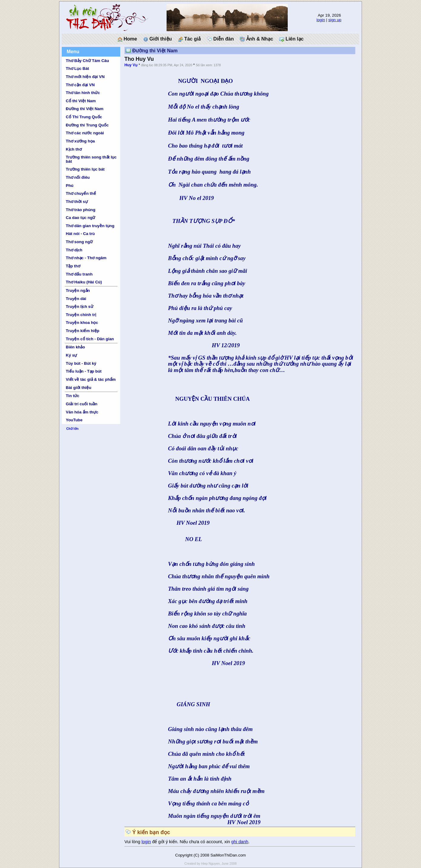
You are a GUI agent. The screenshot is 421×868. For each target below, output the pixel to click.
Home (127, 39)
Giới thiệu (158, 39)
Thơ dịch (74, 250)
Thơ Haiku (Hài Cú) (84, 282)
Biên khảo (75, 347)
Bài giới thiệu (78, 388)
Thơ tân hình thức (83, 93)
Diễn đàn (220, 39)
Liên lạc (291, 39)
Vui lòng (133, 842)
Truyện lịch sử (79, 307)
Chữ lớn (73, 429)
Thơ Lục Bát (77, 69)
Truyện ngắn (78, 290)
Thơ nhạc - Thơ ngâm (86, 258)
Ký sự (71, 355)
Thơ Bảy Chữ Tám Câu (87, 61)
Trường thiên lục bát (85, 169)
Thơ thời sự (77, 202)
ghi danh (240, 842)
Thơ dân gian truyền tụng (90, 226)
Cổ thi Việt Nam (81, 101)
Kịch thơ (74, 149)
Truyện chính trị (81, 315)
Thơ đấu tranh (79, 274)
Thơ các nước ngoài (85, 133)
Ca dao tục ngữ (80, 218)
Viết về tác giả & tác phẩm (91, 379)
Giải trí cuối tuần (81, 404)
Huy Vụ (131, 65)
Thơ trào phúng (81, 210)
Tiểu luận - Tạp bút (84, 371)
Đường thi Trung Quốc (87, 125)
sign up (335, 20)
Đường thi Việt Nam (85, 109)
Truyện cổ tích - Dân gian (90, 339)
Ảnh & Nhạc (257, 39)
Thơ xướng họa (80, 141)
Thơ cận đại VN (80, 85)
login (321, 20)
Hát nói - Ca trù (80, 234)
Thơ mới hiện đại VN (85, 77)
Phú (70, 186)
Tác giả (190, 39)
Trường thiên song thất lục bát (91, 159)
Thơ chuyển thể (81, 193)
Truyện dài (76, 299)
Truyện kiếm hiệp (83, 331)
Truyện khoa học (82, 323)
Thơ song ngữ (79, 242)
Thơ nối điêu (78, 177)
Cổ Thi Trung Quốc (84, 117)
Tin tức (72, 396)
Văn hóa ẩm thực (82, 412)
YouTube (74, 420)
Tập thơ (73, 266)
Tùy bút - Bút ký (81, 363)
